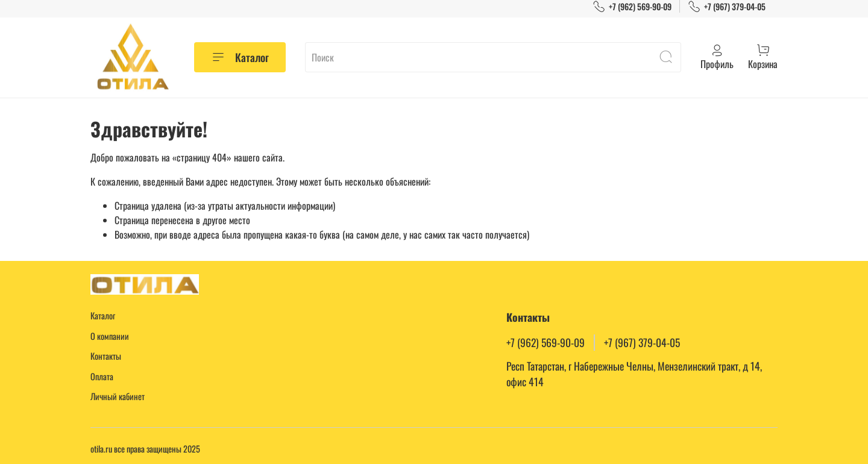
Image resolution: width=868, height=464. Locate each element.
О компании (110, 336)
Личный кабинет (118, 396)
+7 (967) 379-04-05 (727, 6)
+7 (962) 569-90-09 (632, 6)
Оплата (102, 376)
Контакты (106, 356)
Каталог (240, 57)
